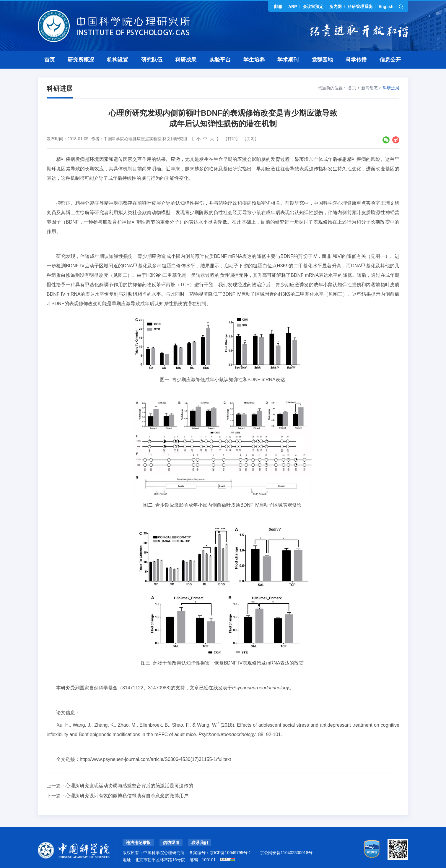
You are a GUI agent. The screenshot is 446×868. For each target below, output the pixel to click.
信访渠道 (171, 843)
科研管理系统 (360, 7)
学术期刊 (288, 60)
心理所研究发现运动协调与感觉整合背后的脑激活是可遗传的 (129, 786)
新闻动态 (370, 88)
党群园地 (322, 60)
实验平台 (220, 60)
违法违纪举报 (138, 843)
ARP (293, 7)
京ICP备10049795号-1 (230, 853)
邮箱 (278, 7)
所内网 (336, 7)
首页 (50, 60)
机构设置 (118, 60)
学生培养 (254, 60)
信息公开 (390, 60)
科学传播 (356, 60)
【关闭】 (250, 139)
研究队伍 (152, 60)
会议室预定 (313, 7)
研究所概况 (81, 60)
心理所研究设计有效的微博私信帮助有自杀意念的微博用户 (127, 796)
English (386, 7)
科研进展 (391, 88)
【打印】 (232, 139)
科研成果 (186, 60)
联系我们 (200, 843)
